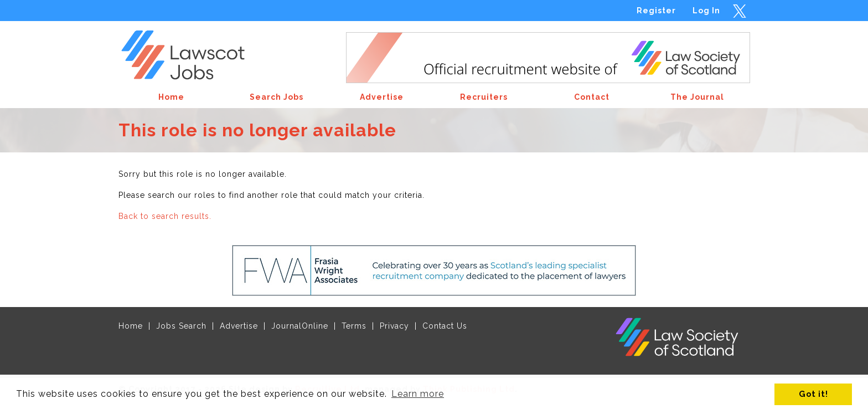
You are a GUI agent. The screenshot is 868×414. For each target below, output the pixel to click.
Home (131, 326)
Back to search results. (165, 216)
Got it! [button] (813, 394)
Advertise (239, 326)
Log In (706, 11)
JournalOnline (300, 326)
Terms (354, 326)
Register (656, 11)
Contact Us (445, 326)
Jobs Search (181, 326)
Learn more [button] (418, 394)
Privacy (394, 326)
